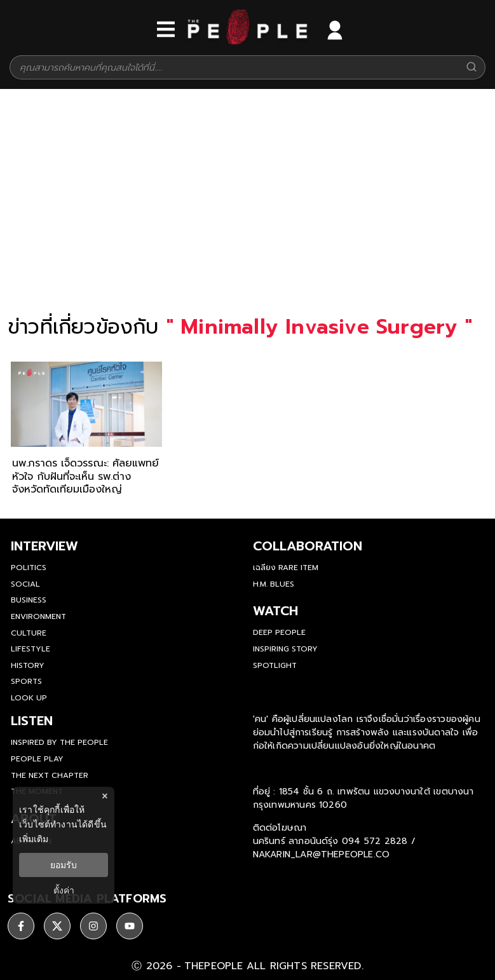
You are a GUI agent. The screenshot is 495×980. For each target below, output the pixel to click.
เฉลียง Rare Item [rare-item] (286, 568)
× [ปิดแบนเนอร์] (105, 796)
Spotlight (275, 665)
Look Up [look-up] (29, 698)
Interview (44, 546)
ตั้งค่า (64, 890)
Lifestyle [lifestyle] (31, 649)
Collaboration (308, 546)
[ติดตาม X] (57, 926)
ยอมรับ (64, 865)
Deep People (279, 632)
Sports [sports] (26, 681)
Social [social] (25, 584)
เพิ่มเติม (34, 839)
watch (275, 611)
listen (32, 721)
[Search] (471, 68)
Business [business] (29, 600)
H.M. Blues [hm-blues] (274, 584)
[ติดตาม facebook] (21, 926)
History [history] (28, 665)
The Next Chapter (50, 775)
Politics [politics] (29, 568)
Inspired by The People (59, 742)
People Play (37, 759)
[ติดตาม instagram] (93, 926)
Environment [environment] (38, 616)
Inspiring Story (285, 649)
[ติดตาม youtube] (130, 926)
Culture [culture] (29, 633)
